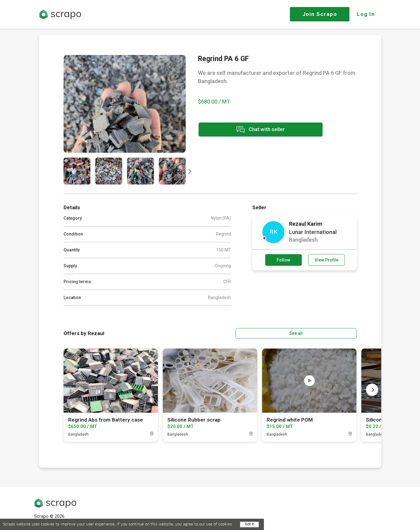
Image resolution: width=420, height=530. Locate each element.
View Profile (327, 260)
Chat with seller (252, 130)
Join (320, 14)
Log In (366, 14)
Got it (249, 524)
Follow (283, 260)
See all (339, 333)
